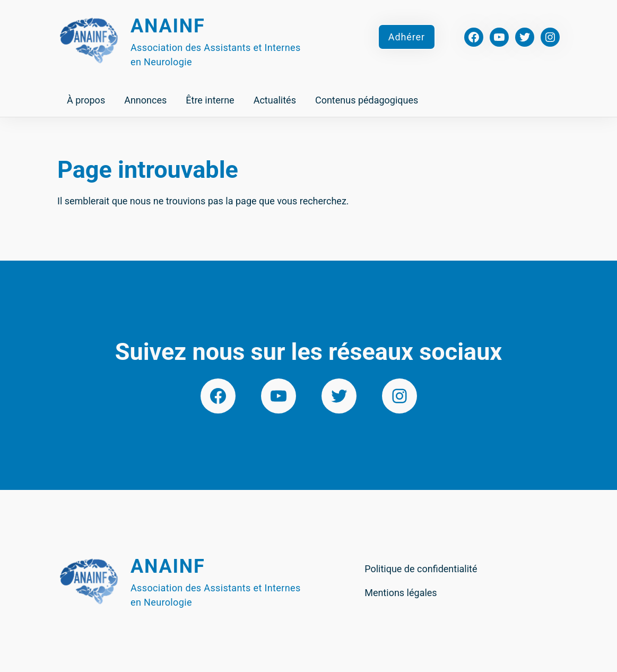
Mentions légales (401, 593)
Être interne (210, 100)
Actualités (275, 100)
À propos (86, 100)
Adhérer (407, 37)
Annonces (145, 100)
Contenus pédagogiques (367, 100)
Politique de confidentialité (421, 569)
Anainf (168, 26)
